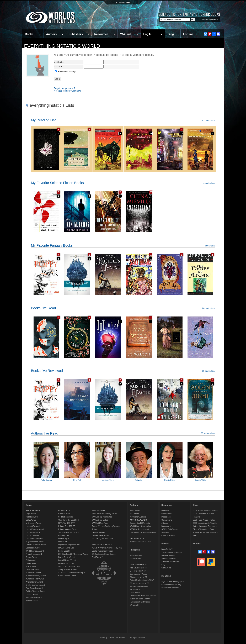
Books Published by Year (102, 551)
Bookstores (166, 526)
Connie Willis (200, 480)
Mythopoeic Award (34, 523)
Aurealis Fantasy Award (36, 576)
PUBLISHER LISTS (138, 565)
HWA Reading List (66, 548)
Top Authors (135, 511)
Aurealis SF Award (34, 573)
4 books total (209, 183)
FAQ (163, 565)
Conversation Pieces (139, 574)
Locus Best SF (65, 551)
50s (60, 566)
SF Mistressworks (66, 517)
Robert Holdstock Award (36, 545)
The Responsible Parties (172, 552)
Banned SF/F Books (100, 535)
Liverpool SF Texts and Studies (143, 596)
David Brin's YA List (66, 557)
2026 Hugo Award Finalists (204, 520)
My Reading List (43, 120)
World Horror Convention (140, 526)
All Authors (134, 514)
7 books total (209, 246)
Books (29, 34)
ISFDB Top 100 (65, 539)
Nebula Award (32, 517)
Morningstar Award (34, 597)
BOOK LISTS (64, 511)
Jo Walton (139, 480)
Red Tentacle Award (34, 588)
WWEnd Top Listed (100, 520)
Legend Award (32, 594)
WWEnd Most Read (100, 523)
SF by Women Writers (68, 569)
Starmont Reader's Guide (141, 542)
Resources (101, 34)
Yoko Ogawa (46, 480)
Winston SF (135, 605)
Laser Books (135, 593)
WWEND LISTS (99, 511)
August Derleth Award (35, 542)
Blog (171, 34)
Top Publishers (136, 555)
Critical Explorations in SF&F (142, 580)
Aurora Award (31, 557)
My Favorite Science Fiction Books (57, 183)
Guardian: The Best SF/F (69, 520)
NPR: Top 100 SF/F (66, 523)
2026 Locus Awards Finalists (205, 523)
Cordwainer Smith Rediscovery (143, 532)
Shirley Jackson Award (35, 585)
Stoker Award (31, 566)
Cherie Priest (170, 480)
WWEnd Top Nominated (102, 517)
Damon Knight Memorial (140, 523)
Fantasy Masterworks (139, 586)
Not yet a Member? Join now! (67, 91)
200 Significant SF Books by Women (74, 554)
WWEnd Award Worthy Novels (105, 514)
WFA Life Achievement (139, 529)
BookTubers (166, 514)
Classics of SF (64, 514)
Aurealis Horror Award (35, 579)
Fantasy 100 (64, 535)
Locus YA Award (33, 535)
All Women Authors (138, 517)
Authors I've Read (45, 433)
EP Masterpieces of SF (140, 583)
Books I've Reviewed (47, 371)
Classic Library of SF (139, 577)
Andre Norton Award (34, 582)
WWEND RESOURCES (102, 545)
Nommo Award (32, 600)
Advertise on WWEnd (170, 562)
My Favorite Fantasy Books (52, 245)
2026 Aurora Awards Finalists (205, 511)
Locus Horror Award (34, 539)
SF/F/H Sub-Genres (170, 529)
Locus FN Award (33, 532)
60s (65, 566)
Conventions (167, 520)
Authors (51, 34)
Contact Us (166, 568)
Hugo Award (31, 514)
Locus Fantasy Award (35, 529)
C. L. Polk (77, 480)
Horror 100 (63, 542)
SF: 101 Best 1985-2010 (69, 532)
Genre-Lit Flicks (98, 532)
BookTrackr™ (98, 557)
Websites (165, 532)
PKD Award (31, 560)
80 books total (209, 308)
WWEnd (125, 34)
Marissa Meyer (108, 480)
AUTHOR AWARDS (138, 520)
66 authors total (208, 433)
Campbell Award (33, 548)
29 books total (209, 371)
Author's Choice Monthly (140, 599)
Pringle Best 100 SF (67, 526)
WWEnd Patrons (168, 555)
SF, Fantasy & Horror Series (104, 554)
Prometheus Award (34, 554)
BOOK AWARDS (33, 511)
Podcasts (165, 511)
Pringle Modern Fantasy (68, 529)
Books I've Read (43, 308)
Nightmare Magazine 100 (69, 545)
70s (69, 566)
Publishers (76, 34)
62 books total (209, 120)
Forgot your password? (65, 88)
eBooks (165, 523)
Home (103, 638)
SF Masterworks (137, 589)
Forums (188, 34)
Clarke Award (31, 563)
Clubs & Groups (168, 535)
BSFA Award (31, 520)
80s (74, 566)
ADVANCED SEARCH (210, 20)
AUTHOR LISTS (137, 539)
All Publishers (136, 558)
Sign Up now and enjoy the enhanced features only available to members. (173, 585)
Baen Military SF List (67, 560)
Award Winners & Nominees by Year (107, 548)
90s (78, 566)
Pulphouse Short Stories (140, 602)
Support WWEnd (168, 558)
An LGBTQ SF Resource (102, 539)
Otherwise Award (33, 569)
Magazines (166, 517)
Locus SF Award (33, 526)
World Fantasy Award (35, 551)
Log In (147, 34)
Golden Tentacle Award (36, 591)
